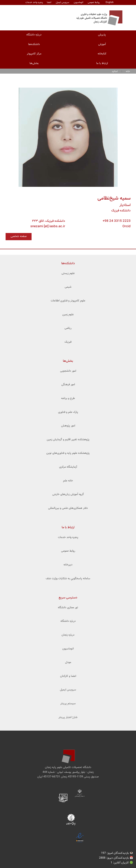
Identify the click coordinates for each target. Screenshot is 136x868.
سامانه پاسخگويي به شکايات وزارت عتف (68, 579)
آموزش (102, 44)
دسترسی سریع (68, 598)
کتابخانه (102, 54)
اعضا (49, 2)
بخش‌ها (34, 63)
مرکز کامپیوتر (34, 54)
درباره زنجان (68, 635)
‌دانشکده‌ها (68, 263)
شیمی (68, 287)
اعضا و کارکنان (68, 676)
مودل (68, 662)
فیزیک (68, 342)
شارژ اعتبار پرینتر (68, 717)
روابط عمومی (94, 2)
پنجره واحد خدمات (68, 537)
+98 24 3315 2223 (117, 221)
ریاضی (68, 328)
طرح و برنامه (68, 398)
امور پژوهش (68, 426)
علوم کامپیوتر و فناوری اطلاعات (68, 301)
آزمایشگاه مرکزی (68, 467)
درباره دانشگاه (34, 35)
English (110, 2)
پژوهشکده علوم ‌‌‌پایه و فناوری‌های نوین (68, 453)
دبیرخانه (68, 565)
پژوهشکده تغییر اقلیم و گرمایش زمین (68, 440)
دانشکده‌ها (34, 44)
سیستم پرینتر (68, 704)
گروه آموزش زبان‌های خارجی (68, 494)
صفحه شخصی (19, 236)
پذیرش (102, 35)
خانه (128, 71)
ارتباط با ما (102, 63)
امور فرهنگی (68, 385)
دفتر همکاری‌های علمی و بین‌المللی (68, 508)
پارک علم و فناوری (68, 412)
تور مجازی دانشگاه (68, 608)
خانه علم (68, 481)
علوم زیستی (68, 273)
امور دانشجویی (68, 371)
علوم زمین (68, 315)
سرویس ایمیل (62, 2)
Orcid (127, 226)
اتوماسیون (78, 2)
